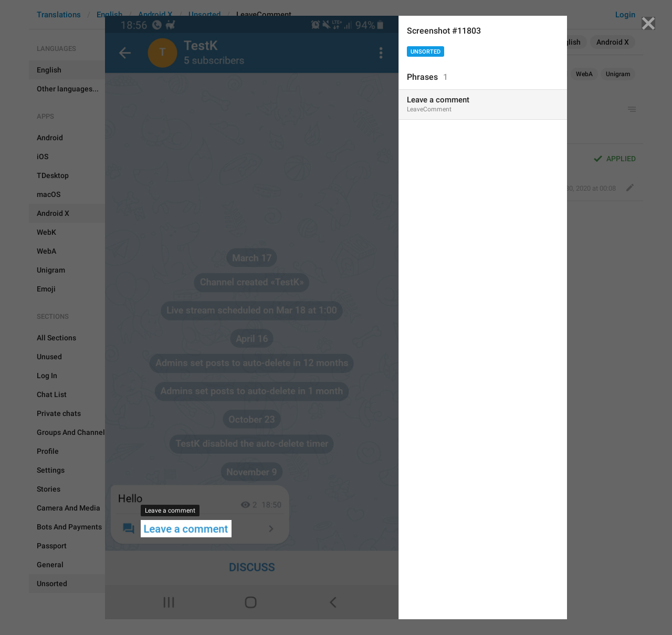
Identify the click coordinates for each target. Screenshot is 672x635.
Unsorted (426, 52)
